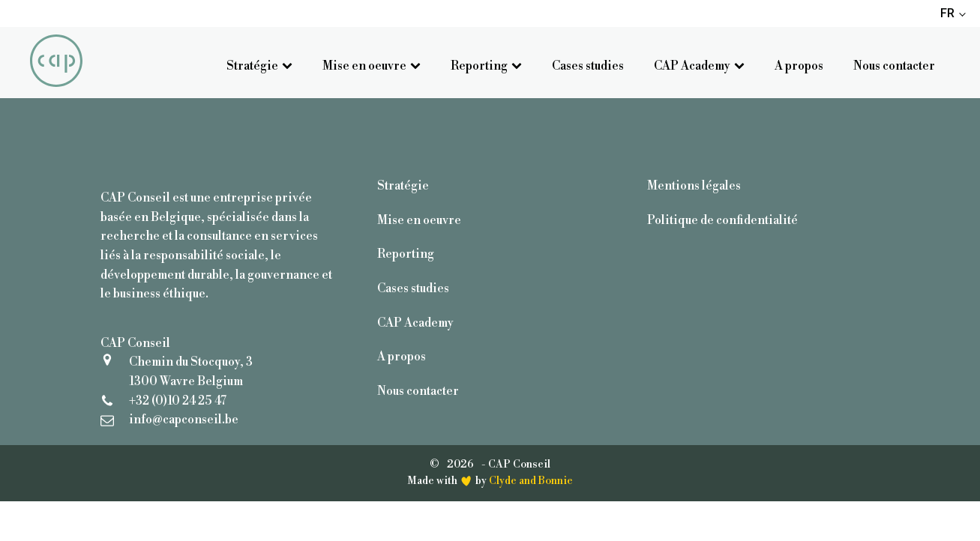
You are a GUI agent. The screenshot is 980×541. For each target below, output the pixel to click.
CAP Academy (699, 66)
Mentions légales (694, 186)
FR (947, 13)
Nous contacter (894, 66)
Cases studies (588, 66)
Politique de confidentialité (722, 220)
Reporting (486, 66)
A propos (799, 66)
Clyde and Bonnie (531, 481)
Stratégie (259, 66)
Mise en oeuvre (372, 66)
